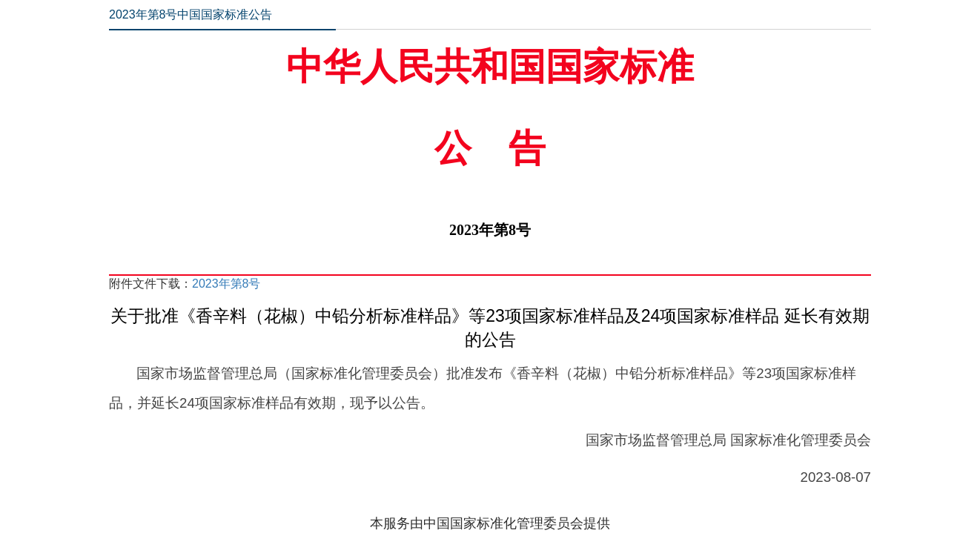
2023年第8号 (226, 284)
